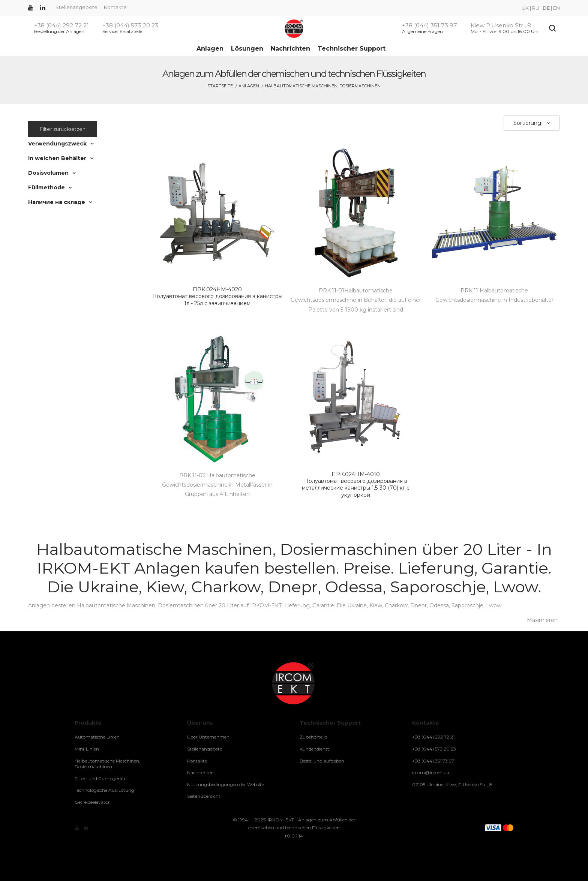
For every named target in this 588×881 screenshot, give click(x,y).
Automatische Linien (97, 737)
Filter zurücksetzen (63, 129)
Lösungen (247, 49)
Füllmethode (46, 187)
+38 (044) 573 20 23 (130, 25)
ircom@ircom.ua (431, 772)
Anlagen (210, 49)
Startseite (220, 86)
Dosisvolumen (48, 173)
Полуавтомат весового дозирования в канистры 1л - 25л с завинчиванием (217, 296)
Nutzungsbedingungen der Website (226, 784)
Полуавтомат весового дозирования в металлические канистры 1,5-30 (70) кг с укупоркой (356, 485)
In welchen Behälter (57, 158)
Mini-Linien (87, 749)
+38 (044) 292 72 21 (61, 25)
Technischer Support (352, 49)
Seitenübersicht (204, 796)
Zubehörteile (313, 737)
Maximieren (542, 620)
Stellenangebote (76, 7)
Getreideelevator (92, 802)
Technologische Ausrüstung (104, 790)
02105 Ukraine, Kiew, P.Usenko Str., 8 (452, 784)
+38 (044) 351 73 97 (430, 25)
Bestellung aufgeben (322, 761)
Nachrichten (290, 49)
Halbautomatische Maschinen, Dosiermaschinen (107, 764)
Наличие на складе (57, 202)
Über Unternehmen (208, 737)
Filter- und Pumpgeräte (100, 778)
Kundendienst (314, 749)
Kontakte (115, 7)
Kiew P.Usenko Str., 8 (501, 25)
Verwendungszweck (57, 144)
